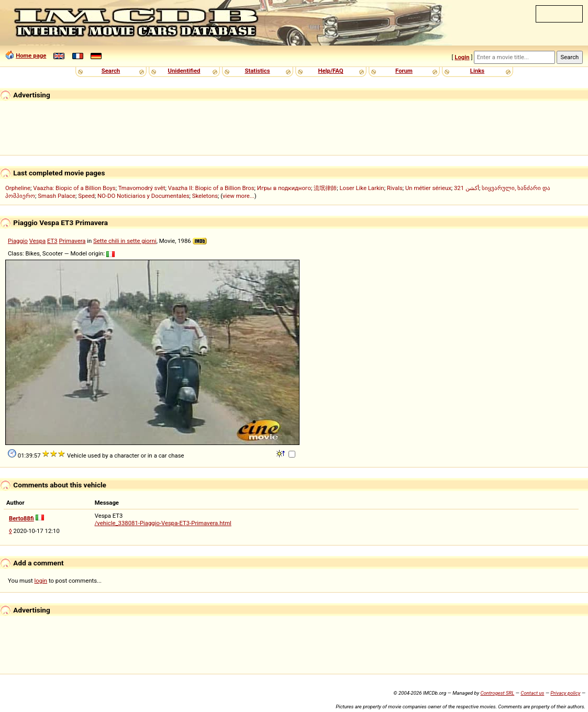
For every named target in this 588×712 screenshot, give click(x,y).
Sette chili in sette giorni (125, 241)
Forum (404, 71)
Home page (31, 55)
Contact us (532, 693)
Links (477, 71)
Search (111, 71)
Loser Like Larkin (362, 188)
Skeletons (205, 196)
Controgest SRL (497, 693)
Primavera (73, 241)
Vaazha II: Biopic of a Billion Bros (211, 188)
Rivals (395, 188)
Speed (86, 196)
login (41, 581)
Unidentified (184, 71)
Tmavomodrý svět (142, 188)
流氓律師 (325, 188)
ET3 (52, 241)
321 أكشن (467, 188)
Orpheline (18, 188)
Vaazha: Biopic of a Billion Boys (74, 188)
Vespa (37, 241)
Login (462, 57)
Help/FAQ (330, 71)
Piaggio (18, 241)
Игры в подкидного (284, 188)
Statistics (257, 71)
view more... (238, 196)
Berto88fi (21, 518)
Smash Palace (57, 196)
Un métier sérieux (428, 188)
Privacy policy (565, 693)
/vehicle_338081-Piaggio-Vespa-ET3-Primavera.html (163, 523)
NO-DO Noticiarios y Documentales (143, 196)
